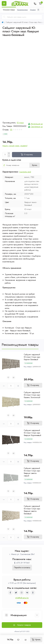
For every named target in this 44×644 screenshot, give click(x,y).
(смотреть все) (25, 172)
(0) (11, 130)
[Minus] (9, 156)
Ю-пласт (20, 123)
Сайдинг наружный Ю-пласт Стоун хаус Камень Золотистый (32, 395)
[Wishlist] (8, 378)
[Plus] (9, 153)
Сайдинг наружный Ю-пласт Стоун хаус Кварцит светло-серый (32, 472)
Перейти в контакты (22, 568)
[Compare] (14, 378)
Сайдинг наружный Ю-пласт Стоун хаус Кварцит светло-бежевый (32, 510)
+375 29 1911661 (23, 563)
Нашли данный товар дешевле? (15, 146)
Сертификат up (37, 127)
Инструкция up (37, 124)
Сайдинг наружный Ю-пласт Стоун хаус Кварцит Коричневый (32, 433)
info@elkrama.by (22, 598)
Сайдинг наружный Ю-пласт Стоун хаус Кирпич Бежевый (32, 357)
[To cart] (33, 385)
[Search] (4, 17)
